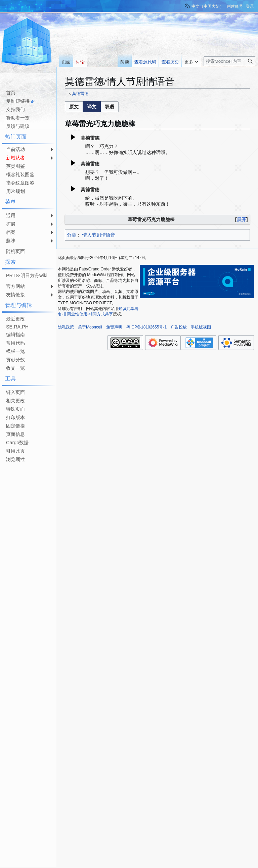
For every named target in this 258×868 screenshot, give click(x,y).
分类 (72, 235)
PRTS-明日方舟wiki (27, 275)
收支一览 (15, 368)
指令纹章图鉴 (20, 183)
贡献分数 (15, 360)
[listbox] (92, 107)
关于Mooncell (90, 327)
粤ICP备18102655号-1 (146, 327)
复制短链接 (18, 101)
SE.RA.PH (17, 327)
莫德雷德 (80, 93)
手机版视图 (201, 327)
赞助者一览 (18, 118)
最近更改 (15, 319)
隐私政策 (66, 327)
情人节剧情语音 (99, 235)
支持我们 (15, 109)
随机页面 (15, 251)
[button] (74, 107)
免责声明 (114, 327)
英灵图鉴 (15, 166)
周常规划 (15, 191)
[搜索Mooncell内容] (229, 61)
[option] (74, 107)
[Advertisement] (27, 565)
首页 (11, 93)
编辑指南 (15, 335)
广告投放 (179, 327)
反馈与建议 (18, 126)
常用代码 (15, 343)
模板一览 (15, 351)
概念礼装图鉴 (20, 174)
